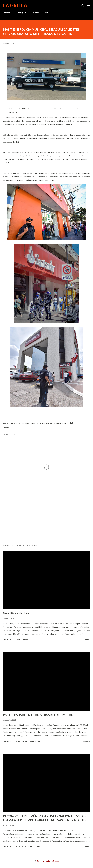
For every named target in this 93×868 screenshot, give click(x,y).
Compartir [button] (8, 427)
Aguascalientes (21, 423)
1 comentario (22, 640)
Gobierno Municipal (40, 423)
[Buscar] (83, 4)
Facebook (7, 13)
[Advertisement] (46, 519)
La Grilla (15, 5)
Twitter (36, 13)
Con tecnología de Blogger (46, 861)
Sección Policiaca (59, 423)
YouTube (49, 13)
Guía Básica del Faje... (17, 613)
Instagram (22, 13)
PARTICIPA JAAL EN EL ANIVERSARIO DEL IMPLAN (38, 715)
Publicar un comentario (28, 741)
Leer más (86, 640)
